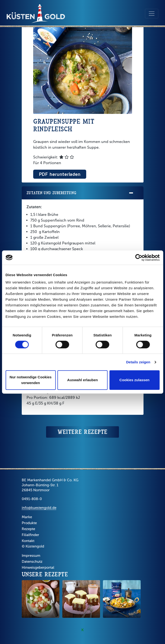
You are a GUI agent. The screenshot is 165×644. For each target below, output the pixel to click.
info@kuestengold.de (39, 508)
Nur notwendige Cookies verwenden (31, 380)
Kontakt (28, 541)
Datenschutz (32, 562)
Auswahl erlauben (82, 380)
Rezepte (28, 529)
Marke (27, 517)
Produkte (29, 523)
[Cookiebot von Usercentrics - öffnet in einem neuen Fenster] (139, 258)
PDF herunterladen (60, 174)
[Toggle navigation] (152, 14)
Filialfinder (30, 535)
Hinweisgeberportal (38, 568)
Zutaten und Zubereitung (80, 193)
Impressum (31, 556)
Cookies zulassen (134, 380)
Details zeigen (138, 362)
